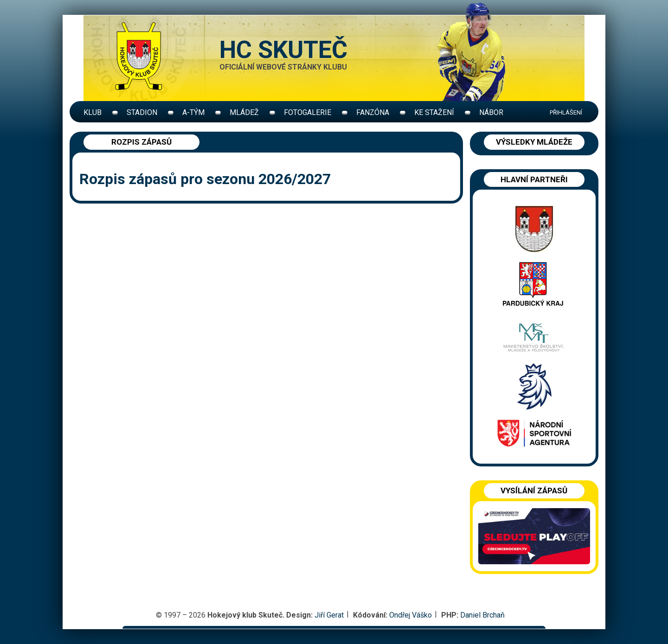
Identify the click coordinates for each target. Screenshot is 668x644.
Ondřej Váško (411, 615)
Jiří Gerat (329, 615)
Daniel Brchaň (482, 615)
